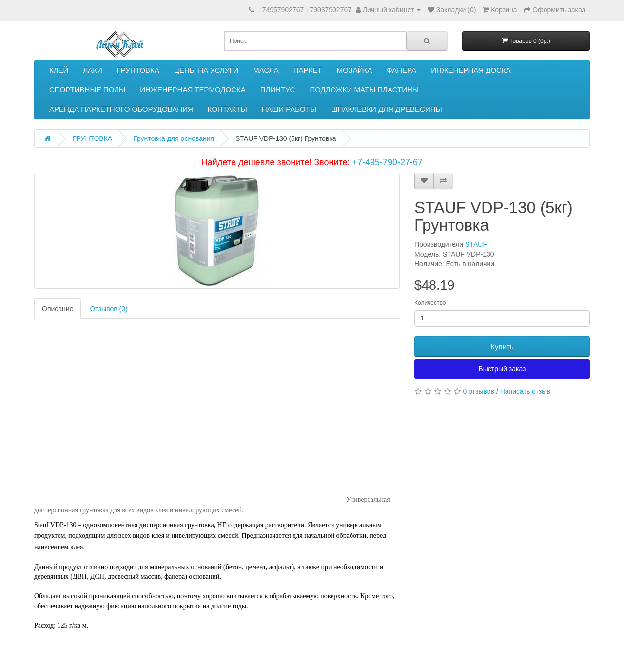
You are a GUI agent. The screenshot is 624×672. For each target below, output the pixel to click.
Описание (58, 309)
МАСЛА (266, 70)
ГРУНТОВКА (138, 70)
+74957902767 (281, 10)
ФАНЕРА (401, 70)
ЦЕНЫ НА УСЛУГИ (206, 70)
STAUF (476, 244)
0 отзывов (478, 391)
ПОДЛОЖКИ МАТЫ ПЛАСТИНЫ (364, 89)
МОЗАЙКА (354, 70)
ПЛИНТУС (278, 89)
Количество (430, 303)
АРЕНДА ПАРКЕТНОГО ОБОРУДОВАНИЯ (121, 109)
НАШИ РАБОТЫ (289, 109)
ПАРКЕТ (308, 70)
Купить (502, 346)
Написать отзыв (525, 391)
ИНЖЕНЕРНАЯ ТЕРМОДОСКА (193, 89)
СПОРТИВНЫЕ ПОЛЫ (87, 89)
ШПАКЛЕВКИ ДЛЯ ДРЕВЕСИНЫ (387, 109)
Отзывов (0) (108, 309)
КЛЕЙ (59, 70)
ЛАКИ (92, 70)
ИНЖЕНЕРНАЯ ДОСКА (471, 70)
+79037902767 (329, 10)
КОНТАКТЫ (227, 109)
